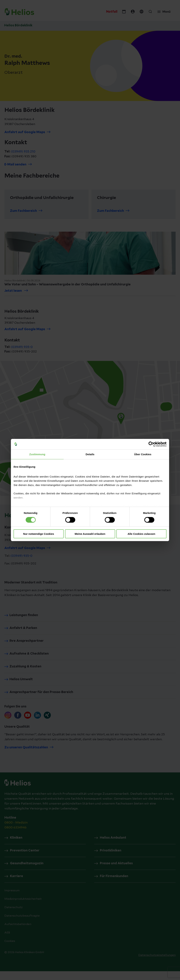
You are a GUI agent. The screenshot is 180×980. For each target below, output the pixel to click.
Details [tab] (90, 454)
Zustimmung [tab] (37, 454)
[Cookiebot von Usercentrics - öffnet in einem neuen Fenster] (151, 444)
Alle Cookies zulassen (142, 534)
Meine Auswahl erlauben (90, 534)
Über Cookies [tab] (143, 454)
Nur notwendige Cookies (39, 534)
